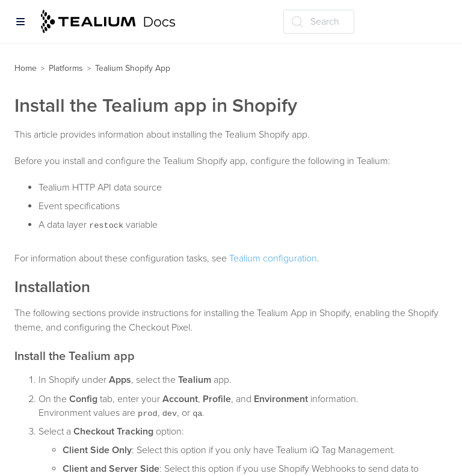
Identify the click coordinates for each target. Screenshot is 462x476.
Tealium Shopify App (133, 68)
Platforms (66, 68)
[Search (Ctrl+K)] (319, 22)
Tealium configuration (273, 258)
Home (26, 68)
